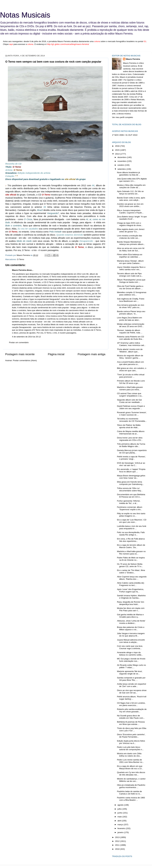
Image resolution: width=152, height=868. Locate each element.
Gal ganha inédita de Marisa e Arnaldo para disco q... (130, 616)
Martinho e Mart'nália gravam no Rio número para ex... (131, 553)
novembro (122, 161)
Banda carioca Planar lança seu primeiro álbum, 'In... (131, 313)
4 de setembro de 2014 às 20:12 (26, 337)
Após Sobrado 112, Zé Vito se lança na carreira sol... (130, 193)
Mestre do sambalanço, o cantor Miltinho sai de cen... (131, 780)
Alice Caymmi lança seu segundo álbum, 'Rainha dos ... (132, 578)
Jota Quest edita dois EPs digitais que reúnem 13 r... (132, 180)
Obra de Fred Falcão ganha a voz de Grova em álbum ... (130, 287)
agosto (121, 805)
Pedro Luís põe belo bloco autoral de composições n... (130, 748)
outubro (121, 165)
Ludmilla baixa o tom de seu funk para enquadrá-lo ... (132, 527)
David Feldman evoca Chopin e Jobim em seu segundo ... (131, 407)
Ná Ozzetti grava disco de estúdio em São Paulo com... (131, 717)
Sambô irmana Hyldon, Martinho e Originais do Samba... (131, 597)
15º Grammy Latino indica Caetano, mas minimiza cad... (131, 344)
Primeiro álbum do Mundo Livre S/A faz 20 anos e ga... (131, 382)
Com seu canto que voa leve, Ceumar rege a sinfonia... (130, 647)
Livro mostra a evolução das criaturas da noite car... (130, 237)
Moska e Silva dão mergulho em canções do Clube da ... (131, 186)
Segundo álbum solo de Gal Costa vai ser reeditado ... (130, 401)
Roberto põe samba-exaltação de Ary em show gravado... (132, 710)
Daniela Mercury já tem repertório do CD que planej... (132, 452)
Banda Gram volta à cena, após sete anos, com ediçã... (131, 199)
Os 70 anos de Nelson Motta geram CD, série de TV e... (130, 565)
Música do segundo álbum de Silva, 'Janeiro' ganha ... (130, 357)
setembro (122, 169)
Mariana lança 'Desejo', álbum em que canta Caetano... (130, 262)
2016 (118, 146)
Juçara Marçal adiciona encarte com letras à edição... (131, 641)
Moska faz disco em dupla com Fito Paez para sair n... (131, 609)
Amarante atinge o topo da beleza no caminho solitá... (130, 654)
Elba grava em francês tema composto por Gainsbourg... (131, 483)
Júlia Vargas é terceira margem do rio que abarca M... (131, 635)
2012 (118, 841)
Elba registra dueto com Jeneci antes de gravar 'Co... (131, 230)
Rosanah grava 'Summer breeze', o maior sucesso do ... (132, 414)
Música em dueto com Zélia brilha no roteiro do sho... (129, 755)
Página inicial (56, 354)
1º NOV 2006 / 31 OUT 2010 (125, 135)
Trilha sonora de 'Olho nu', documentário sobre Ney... (130, 489)
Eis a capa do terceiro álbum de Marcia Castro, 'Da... (131, 546)
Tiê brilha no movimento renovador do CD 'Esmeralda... (132, 420)
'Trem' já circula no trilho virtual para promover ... (131, 376)
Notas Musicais (25, 15)
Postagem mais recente (20, 354)
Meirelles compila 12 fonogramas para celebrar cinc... (132, 294)
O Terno (21, 259)
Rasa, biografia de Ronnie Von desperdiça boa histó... (131, 603)
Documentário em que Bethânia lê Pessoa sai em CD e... (131, 496)
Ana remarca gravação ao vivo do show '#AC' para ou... (131, 306)
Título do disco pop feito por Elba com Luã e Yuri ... (132, 729)
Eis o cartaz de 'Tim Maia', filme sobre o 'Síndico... (131, 571)
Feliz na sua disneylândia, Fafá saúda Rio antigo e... (131, 534)
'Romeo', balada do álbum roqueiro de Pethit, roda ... (130, 331)
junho (120, 813)
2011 (118, 845)
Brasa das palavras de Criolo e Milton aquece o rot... (131, 628)
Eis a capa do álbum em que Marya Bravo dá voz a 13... (130, 767)
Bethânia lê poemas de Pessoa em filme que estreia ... (131, 723)
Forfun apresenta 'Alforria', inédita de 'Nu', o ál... (129, 502)
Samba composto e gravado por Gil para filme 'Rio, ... (131, 679)
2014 (118, 154)
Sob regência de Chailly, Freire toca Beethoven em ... (131, 300)
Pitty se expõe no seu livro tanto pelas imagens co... (131, 515)
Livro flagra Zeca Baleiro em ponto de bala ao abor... (130, 319)
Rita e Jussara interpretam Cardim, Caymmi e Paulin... (130, 212)
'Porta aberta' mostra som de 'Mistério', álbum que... (130, 350)
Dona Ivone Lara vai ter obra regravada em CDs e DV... (130, 439)
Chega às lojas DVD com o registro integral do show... (130, 224)
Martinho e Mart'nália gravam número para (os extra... (130, 388)
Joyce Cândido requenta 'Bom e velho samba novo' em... (131, 268)
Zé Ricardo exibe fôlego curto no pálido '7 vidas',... (131, 666)
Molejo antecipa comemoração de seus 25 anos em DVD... (131, 325)
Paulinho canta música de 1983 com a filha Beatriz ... (131, 799)
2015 (118, 150)
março (121, 825)
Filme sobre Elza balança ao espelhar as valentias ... (130, 256)
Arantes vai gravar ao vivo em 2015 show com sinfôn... (130, 205)
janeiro (121, 832)
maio (120, 817)
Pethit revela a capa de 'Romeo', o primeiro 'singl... (131, 458)
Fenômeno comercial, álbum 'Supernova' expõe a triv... (130, 508)
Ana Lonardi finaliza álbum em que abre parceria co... (131, 363)
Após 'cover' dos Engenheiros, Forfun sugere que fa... (131, 590)
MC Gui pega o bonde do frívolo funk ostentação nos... (131, 660)
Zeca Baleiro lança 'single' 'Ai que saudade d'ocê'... (132, 218)
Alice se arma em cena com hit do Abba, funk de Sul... (131, 249)
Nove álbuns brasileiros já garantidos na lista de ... (129, 174)
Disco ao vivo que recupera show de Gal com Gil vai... (132, 692)
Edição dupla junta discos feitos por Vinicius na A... (131, 742)
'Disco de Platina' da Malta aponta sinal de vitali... (129, 426)
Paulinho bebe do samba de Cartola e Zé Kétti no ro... (129, 793)
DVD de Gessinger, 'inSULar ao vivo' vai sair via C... (131, 464)
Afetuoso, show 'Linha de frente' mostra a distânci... (131, 622)
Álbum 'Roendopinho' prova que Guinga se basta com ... (131, 281)
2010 (118, 849)
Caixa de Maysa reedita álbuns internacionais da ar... (131, 433)
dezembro (122, 157)
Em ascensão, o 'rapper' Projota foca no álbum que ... (131, 470)
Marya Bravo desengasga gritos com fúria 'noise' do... (131, 477)
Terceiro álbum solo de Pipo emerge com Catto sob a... (130, 275)
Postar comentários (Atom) (25, 360)
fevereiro (122, 828)
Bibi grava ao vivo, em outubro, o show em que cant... (132, 369)
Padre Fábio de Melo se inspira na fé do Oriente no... (131, 559)
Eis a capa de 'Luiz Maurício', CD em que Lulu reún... (132, 521)
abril (120, 821)
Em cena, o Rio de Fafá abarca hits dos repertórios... (131, 540)
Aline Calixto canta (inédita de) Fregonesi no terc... (131, 584)
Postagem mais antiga (91, 354)
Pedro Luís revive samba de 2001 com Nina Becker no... (131, 761)
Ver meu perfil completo (123, 117)
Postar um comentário (19, 342)
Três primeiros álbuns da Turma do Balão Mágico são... (131, 445)
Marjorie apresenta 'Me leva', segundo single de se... (130, 673)
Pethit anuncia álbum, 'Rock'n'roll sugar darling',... (132, 698)
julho (120, 809)
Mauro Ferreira (19, 270)
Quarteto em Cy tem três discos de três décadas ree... (131, 774)
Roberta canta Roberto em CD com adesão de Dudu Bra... (131, 338)
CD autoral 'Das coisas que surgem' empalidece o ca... (130, 395)
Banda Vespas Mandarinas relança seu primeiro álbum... (131, 243)
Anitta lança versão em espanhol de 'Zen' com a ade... (132, 685)
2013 (118, 837)
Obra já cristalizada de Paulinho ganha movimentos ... (131, 786)
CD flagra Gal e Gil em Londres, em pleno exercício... (131, 704)
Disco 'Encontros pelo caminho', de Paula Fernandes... (131, 736)
